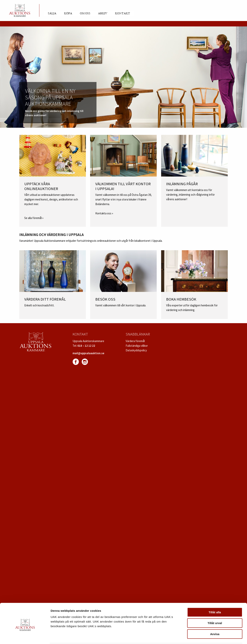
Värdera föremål (135, 341)
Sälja (52, 14)
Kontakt (123, 14)
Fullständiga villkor (137, 346)
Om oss (85, 14)
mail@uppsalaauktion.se (88, 353)
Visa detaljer (210, 636)
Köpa (68, 14)
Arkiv (103, 14)
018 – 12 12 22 (86, 346)
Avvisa (215, 620)
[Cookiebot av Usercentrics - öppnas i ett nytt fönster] (25, 636)
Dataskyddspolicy (136, 350)
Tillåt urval (215, 609)
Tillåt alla (215, 598)
